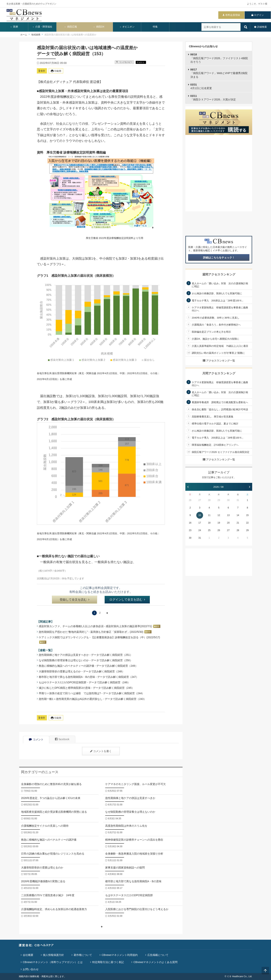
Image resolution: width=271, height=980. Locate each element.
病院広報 (71, 27)
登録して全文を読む (75, 600)
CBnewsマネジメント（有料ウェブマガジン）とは (53, 962)
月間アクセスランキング (219, 373)
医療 (14, 27)
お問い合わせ (31, 969)
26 (190, 500)
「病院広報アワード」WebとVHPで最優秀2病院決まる (219, 73)
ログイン (259, 15)
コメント (36, 739)
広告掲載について (158, 955)
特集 (155, 27)
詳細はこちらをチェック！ (219, 258)
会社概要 (28, 955)
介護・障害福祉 (42, 27)
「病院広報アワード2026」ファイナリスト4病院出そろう (219, 58)
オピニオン (127, 27)
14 (238, 515)
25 (209, 530)
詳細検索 (262, 27)
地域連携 (36, 35)
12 (219, 515)
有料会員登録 (233, 15)
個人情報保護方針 (53, 955)
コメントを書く (101, 751)
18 (209, 523)
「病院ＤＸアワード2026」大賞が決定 (213, 98)
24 (200, 530)
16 (190, 523)
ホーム (24, 35)
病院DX (99, 27)
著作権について (83, 955)
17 (200, 523)
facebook (62, 739)
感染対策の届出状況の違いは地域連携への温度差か (70, 35)
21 (238, 523)
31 (238, 500)
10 (200, 515)
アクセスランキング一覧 (219, 361)
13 (228, 515)
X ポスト (141, 62)
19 (219, 523)
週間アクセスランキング (219, 274)
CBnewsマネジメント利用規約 (120, 955)
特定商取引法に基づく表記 (108, 962)
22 (247, 523)
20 (228, 523)
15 (247, 515)
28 (209, 500)
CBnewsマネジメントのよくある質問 (155, 962)
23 (190, 530)
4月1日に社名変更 (201, 86)
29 (219, 500)
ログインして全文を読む (127, 600)
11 (209, 515)
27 (200, 500)
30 (228, 500)
